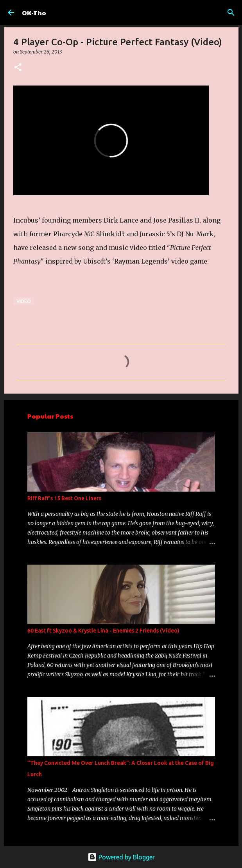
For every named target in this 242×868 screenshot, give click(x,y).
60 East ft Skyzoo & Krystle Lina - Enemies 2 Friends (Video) (103, 631)
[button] (18, 68)
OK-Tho (34, 13)
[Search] (231, 12)
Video (24, 301)
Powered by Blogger (121, 857)
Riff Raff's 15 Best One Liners (64, 498)
